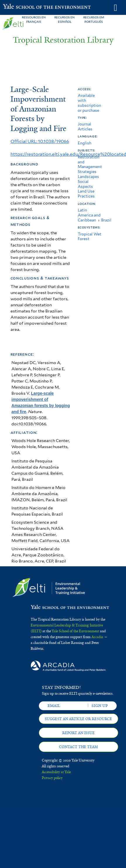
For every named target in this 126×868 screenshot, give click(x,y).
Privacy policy (52, 778)
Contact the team (78, 747)
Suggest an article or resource (78, 719)
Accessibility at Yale (56, 772)
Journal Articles (85, 127)
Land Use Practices (86, 194)
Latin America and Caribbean (89, 215)
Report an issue (78, 733)
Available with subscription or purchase (89, 103)
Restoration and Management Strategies (90, 164)
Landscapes (88, 177)
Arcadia (97, 637)
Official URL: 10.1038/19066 (40, 141)
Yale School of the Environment (17, 7)
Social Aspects (85, 184)
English (85, 143)
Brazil (106, 220)
